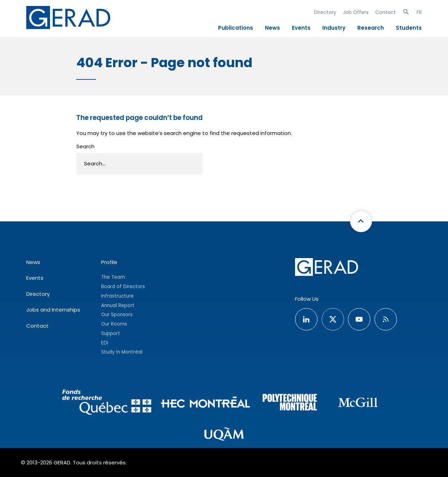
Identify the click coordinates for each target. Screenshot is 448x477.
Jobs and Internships (53, 310)
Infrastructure (117, 296)
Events (301, 28)
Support (111, 333)
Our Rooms (114, 324)
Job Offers (356, 12)
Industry (334, 28)
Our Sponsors (117, 315)
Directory (325, 12)
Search (85, 146)
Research (371, 28)
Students (409, 28)
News (272, 28)
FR (419, 12)
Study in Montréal (122, 352)
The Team (113, 277)
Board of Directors (123, 287)
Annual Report (118, 305)
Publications (236, 28)
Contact (386, 12)
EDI (105, 343)
